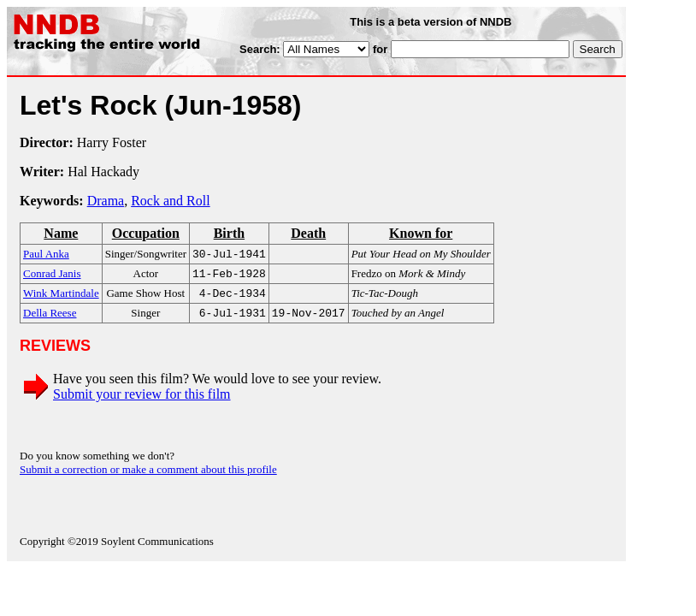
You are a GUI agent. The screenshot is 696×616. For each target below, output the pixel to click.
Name (61, 233)
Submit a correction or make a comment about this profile (148, 476)
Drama (106, 201)
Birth (229, 233)
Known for (421, 233)
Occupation (146, 233)
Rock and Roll (170, 201)
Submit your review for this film (142, 401)
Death (308, 233)
